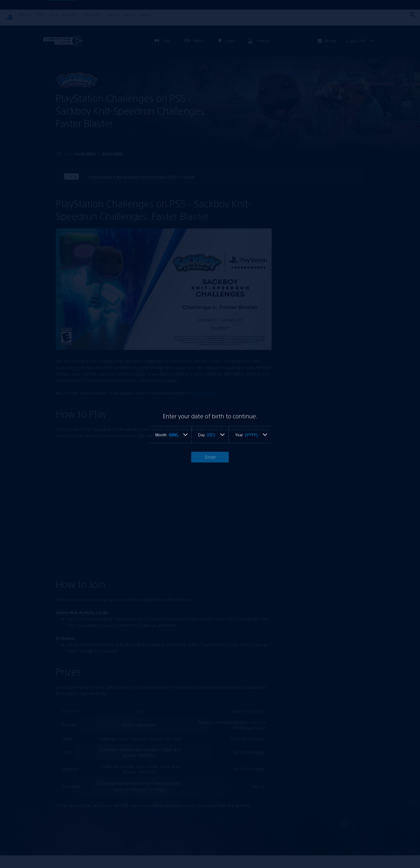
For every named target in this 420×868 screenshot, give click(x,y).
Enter (210, 457)
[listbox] (170, 435)
